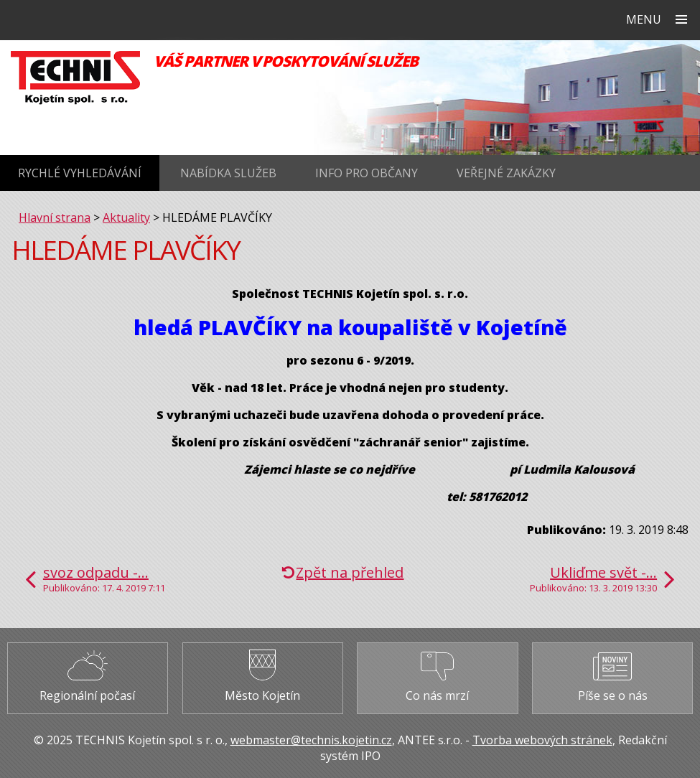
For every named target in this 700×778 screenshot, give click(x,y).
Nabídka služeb (228, 173)
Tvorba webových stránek (542, 740)
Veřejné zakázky (506, 173)
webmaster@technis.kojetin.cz (311, 740)
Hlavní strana (55, 217)
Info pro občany (367, 173)
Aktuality (126, 217)
